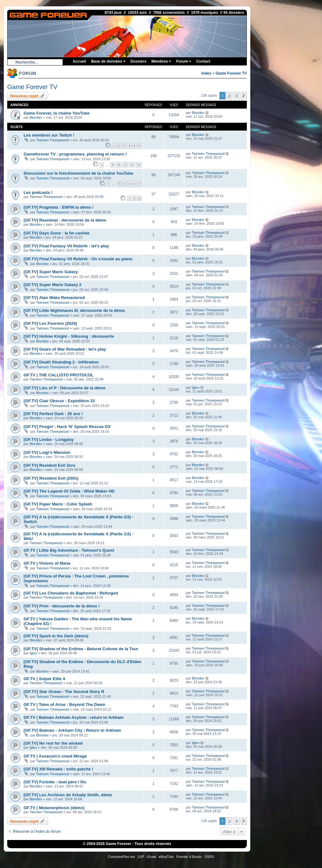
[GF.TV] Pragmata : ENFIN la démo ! (59, 207)
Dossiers (139, 61)
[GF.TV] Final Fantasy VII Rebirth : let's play (66, 246)
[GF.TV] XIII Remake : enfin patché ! (58, 769)
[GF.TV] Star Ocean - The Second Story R (64, 692)
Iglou (196, 387)
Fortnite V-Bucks (189, 857)
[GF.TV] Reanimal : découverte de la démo (65, 220)
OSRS (209, 857)
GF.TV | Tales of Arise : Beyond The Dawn (64, 705)
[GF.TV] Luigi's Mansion (47, 452)
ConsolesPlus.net (121, 857)
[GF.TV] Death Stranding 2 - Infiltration (61, 362)
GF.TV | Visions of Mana (47, 563)
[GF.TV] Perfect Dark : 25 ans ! (53, 414)
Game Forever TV (231, 73)
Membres (161, 61)
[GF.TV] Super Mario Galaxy (51, 272)
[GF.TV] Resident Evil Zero (50, 465)
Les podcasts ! (38, 192)
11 (125, 165)
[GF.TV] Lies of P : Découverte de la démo (65, 388)
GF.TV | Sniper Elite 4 (44, 679)
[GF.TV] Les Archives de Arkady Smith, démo (68, 795)
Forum (184, 61)
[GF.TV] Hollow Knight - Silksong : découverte (69, 336)
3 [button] (237, 96)
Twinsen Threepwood (53, 140)
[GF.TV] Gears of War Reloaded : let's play (65, 349)
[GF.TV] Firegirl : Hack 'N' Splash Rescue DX (67, 427)
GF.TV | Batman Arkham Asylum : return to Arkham (74, 717)
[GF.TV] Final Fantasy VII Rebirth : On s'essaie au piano (78, 259)
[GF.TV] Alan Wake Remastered (54, 298)
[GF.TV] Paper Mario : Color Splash (58, 504)
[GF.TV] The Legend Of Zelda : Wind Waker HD (69, 491)
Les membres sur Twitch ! (49, 135)
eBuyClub (166, 857)
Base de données (108, 61)
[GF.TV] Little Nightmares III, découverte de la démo (74, 310)
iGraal (151, 857)
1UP (141, 857)
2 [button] (229, 96)
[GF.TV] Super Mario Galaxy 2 (53, 285)
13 (139, 165)
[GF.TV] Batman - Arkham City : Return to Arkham (72, 730)
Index (206, 73)
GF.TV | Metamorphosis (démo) (54, 808)
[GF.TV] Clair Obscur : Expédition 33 (59, 401)
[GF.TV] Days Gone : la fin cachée (57, 233)
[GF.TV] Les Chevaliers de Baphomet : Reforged (71, 593)
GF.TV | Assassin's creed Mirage (55, 756)
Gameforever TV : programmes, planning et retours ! (75, 154)
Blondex (36, 117)
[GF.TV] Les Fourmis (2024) (50, 323)
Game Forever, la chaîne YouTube (57, 113)
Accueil (79, 61)
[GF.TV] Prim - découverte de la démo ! (62, 606)
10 (119, 165)
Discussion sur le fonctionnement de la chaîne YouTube (78, 173)
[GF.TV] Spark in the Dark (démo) (56, 636)
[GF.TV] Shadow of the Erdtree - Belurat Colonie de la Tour (81, 649)
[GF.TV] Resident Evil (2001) (51, 478)
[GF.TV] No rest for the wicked (53, 743)
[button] (244, 96)
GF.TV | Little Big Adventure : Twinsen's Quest (69, 550)
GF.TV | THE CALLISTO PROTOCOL (58, 375)
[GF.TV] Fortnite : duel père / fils (55, 782)
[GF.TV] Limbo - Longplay (49, 440)
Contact (203, 61)
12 (132, 165)
